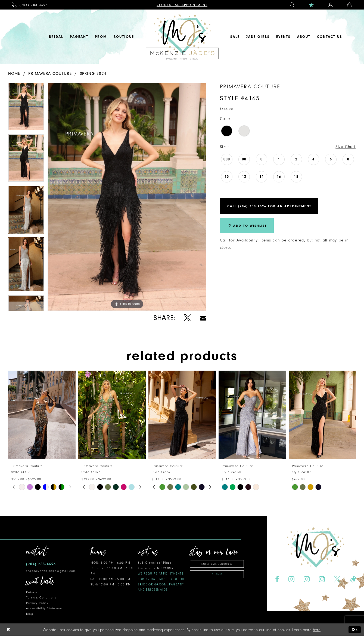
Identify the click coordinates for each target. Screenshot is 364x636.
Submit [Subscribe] (217, 574)
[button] (293, 5)
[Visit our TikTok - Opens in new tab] (353, 579)
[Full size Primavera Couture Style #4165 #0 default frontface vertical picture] (127, 197)
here (317, 630)
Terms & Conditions (41, 598)
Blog (30, 614)
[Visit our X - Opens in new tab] (337, 579)
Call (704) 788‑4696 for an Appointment (269, 206)
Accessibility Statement (45, 608)
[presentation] (42, 415)
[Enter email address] (217, 564)
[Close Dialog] (8, 630)
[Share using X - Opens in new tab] (187, 318)
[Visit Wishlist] (312, 5)
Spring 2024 (93, 74)
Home (14, 74)
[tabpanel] (26, 108)
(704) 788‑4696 (41, 564)
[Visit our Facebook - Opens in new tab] (277, 579)
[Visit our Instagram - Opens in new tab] (291, 579)
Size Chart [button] (346, 147)
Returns (32, 592)
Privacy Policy (37, 603)
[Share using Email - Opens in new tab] (203, 318)
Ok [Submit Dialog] (355, 630)
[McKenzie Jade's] (182, 37)
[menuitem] (30, 5)
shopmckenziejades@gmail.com (51, 571)
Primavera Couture (50, 74)
